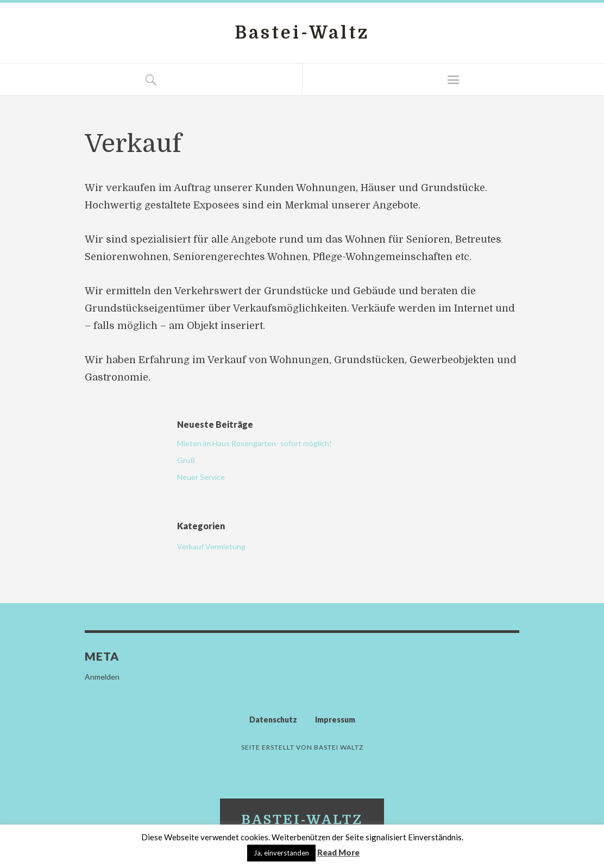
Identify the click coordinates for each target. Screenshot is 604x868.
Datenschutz (273, 720)
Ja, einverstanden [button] (281, 853)
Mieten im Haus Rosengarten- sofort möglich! (254, 443)
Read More (338, 852)
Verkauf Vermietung (211, 546)
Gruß (186, 460)
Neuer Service (201, 477)
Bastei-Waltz (302, 33)
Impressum (335, 720)
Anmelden (102, 677)
